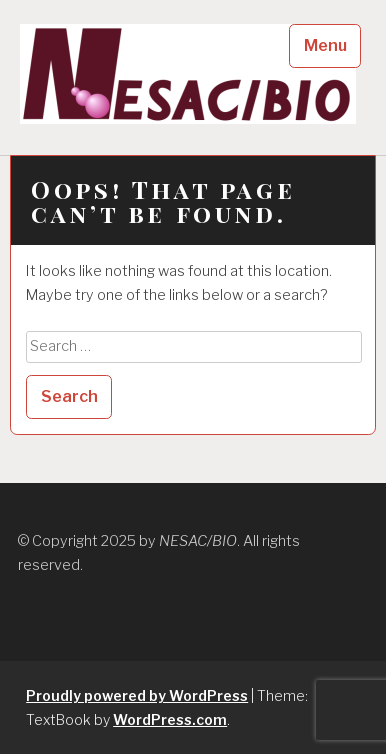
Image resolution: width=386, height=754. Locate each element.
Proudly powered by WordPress (137, 695)
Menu (325, 45)
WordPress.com (170, 719)
